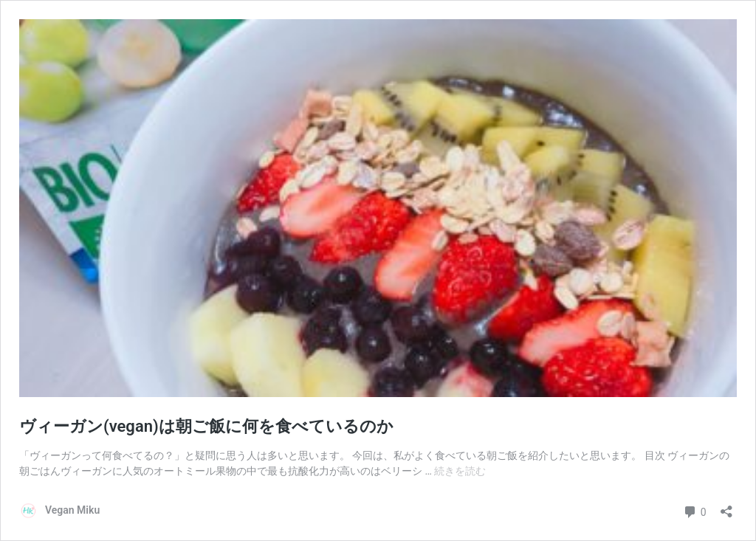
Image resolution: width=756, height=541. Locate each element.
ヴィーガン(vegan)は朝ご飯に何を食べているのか (206, 426)
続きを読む (460, 471)
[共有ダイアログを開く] (726, 507)
